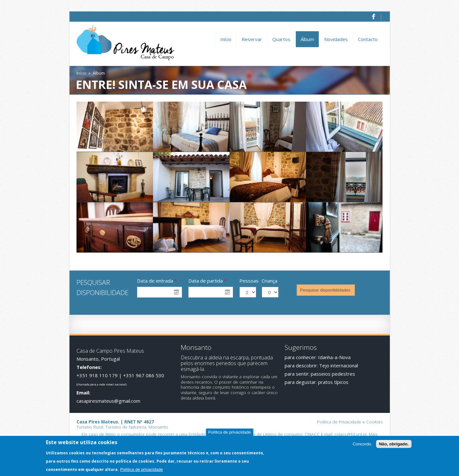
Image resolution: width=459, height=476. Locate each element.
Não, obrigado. (394, 445)
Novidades (336, 39)
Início (226, 39)
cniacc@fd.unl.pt (350, 434)
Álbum (307, 39)
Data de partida (208, 281)
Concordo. (362, 445)
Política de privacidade (229, 433)
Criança (270, 281)
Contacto (368, 39)
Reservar (252, 39)
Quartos (281, 39)
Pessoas (249, 281)
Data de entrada (157, 281)
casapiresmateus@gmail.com (108, 401)
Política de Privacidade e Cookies (350, 422)
